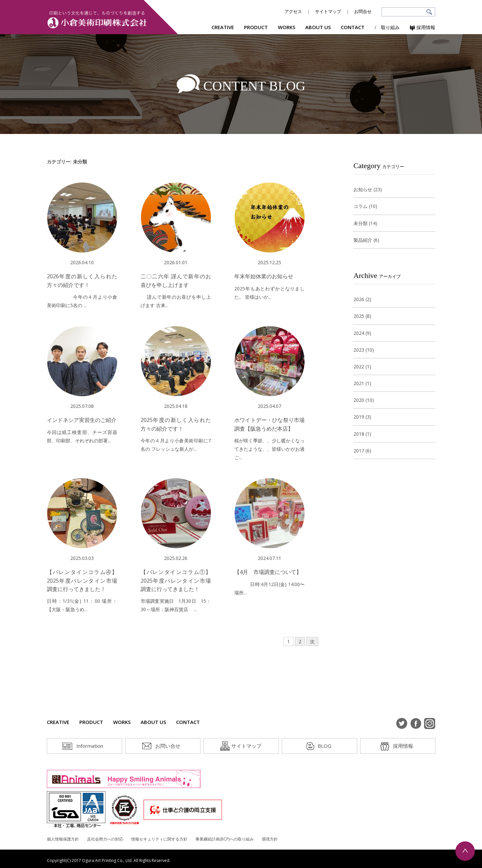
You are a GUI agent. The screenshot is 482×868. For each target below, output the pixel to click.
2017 (359, 451)
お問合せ (363, 11)
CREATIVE (223, 27)
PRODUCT (256, 27)
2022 (359, 367)
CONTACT (353, 27)
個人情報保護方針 (63, 839)
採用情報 (422, 27)
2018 (359, 434)
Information (90, 746)
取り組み (390, 27)
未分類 (360, 223)
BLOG (325, 746)
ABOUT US (318, 27)
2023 (359, 350)
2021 (359, 383)
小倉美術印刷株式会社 (97, 19)
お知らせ (363, 189)
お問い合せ (168, 746)
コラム (360, 206)
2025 (359, 316)
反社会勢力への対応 (105, 839)
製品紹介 (363, 240)
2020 (359, 400)
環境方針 (270, 839)
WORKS (287, 27)
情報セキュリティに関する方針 (159, 839)
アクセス (293, 11)
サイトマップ (328, 11)
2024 (359, 333)
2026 (359, 299)
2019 (359, 417)
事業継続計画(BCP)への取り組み (225, 839)
